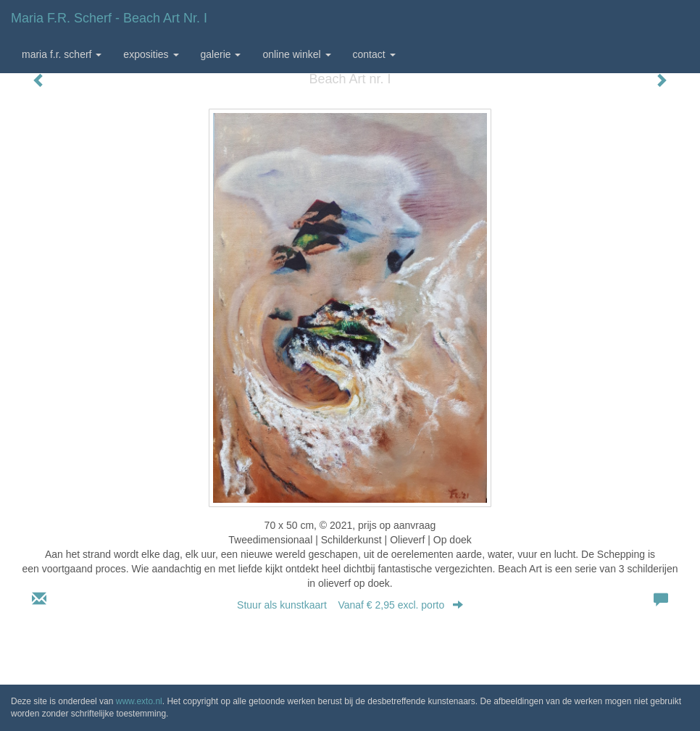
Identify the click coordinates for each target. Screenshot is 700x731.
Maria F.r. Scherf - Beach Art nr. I (109, 18)
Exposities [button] (151, 54)
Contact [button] (374, 54)
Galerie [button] (221, 54)
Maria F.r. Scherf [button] (62, 54)
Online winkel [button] (296, 54)
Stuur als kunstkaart (350, 605)
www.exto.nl (139, 701)
